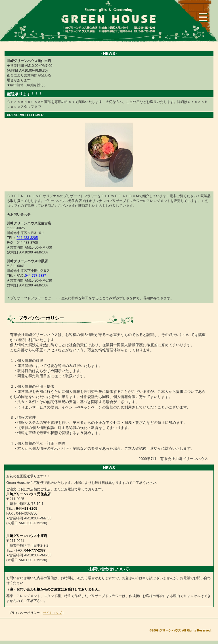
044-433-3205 (27, 238)
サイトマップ (53, 613)
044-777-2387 (36, 276)
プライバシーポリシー (24, 613)
